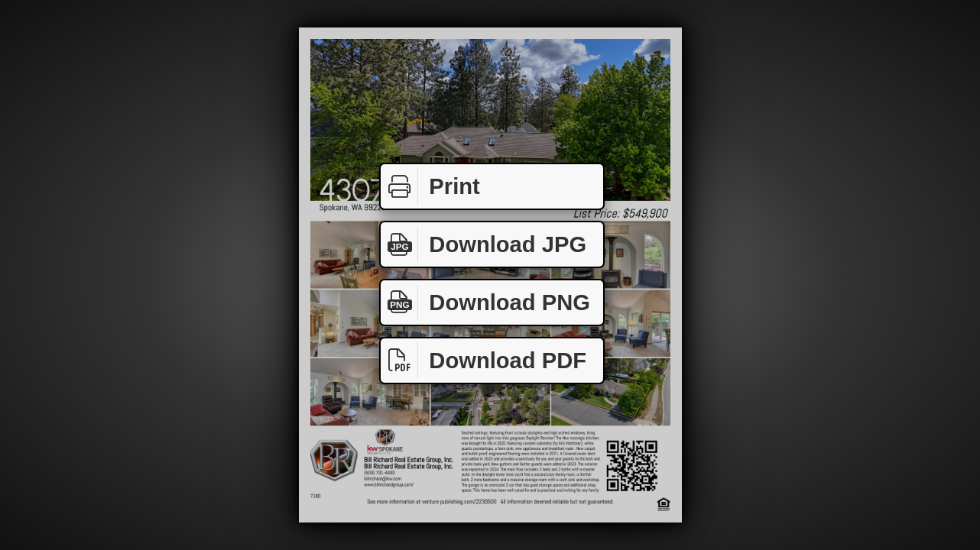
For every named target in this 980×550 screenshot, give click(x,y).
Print (430, 187)
